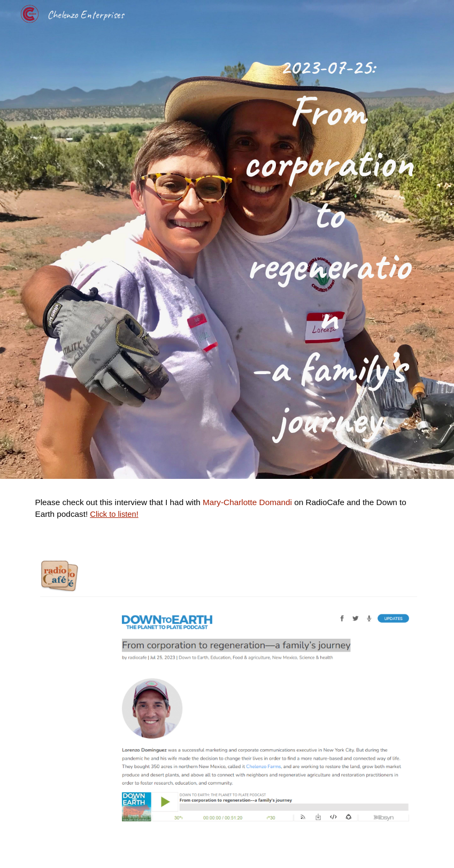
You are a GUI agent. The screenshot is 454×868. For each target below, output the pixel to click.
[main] (328, 239)
